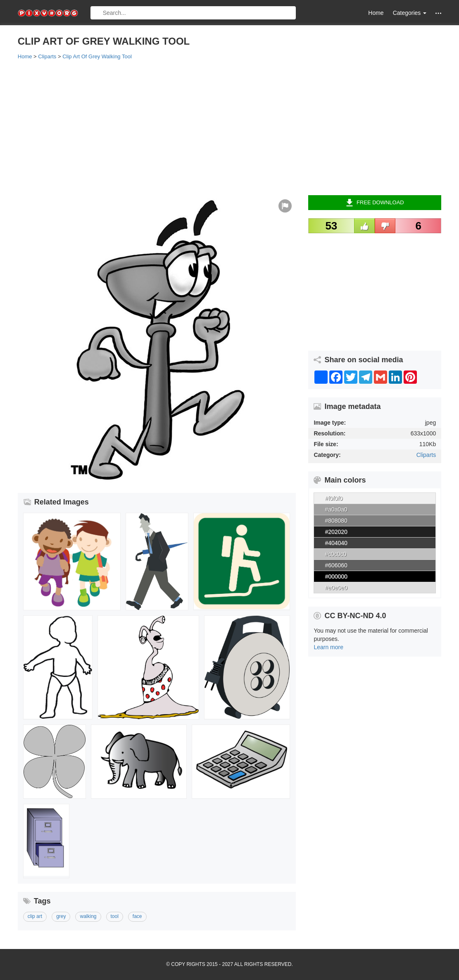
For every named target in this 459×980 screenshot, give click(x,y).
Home (376, 13)
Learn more (328, 647)
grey (61, 916)
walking (88, 916)
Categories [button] (410, 13)
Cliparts (426, 455)
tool (115, 916)
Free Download (375, 203)
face (137, 916)
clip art (35, 916)
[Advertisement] (229, 127)
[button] (438, 13)
